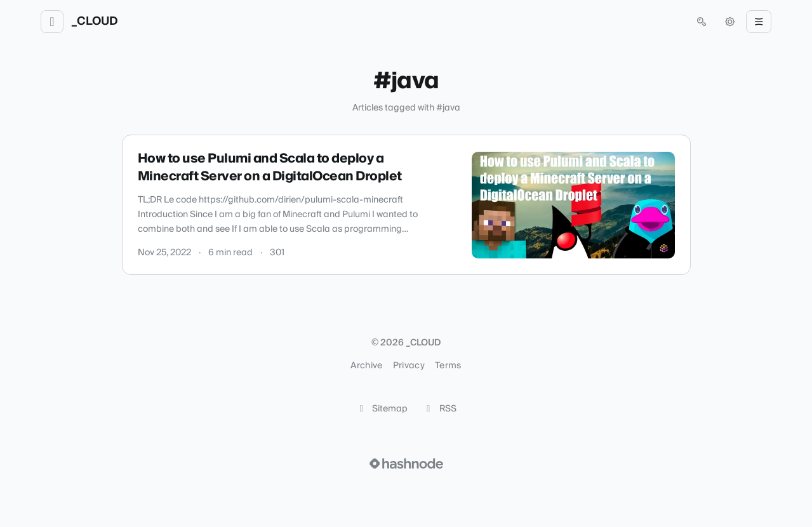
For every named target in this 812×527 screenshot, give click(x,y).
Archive (366, 366)
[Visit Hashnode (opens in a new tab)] (406, 464)
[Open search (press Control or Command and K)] (702, 22)
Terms (448, 366)
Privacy (409, 366)
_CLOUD (95, 22)
